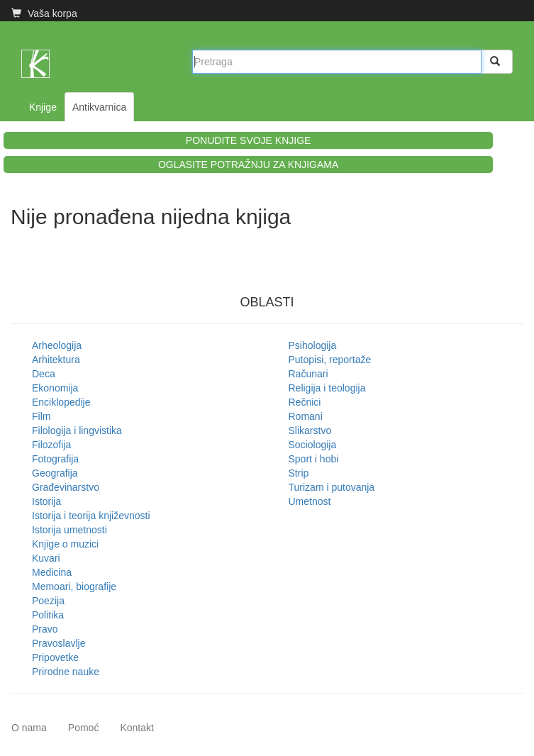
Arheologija (57, 345)
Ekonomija (55, 388)
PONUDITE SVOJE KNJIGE (249, 140)
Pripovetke (55, 657)
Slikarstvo (310, 430)
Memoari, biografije (74, 587)
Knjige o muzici (65, 544)
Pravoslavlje (59, 643)
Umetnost (310, 501)
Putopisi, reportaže (330, 360)
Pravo (45, 629)
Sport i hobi (314, 459)
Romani (306, 416)
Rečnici (305, 402)
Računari (308, 374)
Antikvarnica (99, 107)
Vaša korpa (44, 13)
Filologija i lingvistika (77, 430)
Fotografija (55, 459)
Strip (299, 473)
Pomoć (84, 728)
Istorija (46, 501)
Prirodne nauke (66, 672)
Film (41, 416)
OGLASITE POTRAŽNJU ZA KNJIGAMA (248, 165)
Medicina (52, 572)
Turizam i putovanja (332, 487)
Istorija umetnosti (69, 530)
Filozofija (51, 445)
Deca (44, 374)
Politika (48, 615)
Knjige (43, 107)
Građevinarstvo (66, 487)
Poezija (48, 601)
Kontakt (137, 728)
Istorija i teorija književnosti (91, 516)
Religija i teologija (327, 388)
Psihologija (313, 345)
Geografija (55, 473)
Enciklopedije (61, 402)
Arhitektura (56, 360)
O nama (29, 728)
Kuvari (46, 558)
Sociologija (313, 445)
